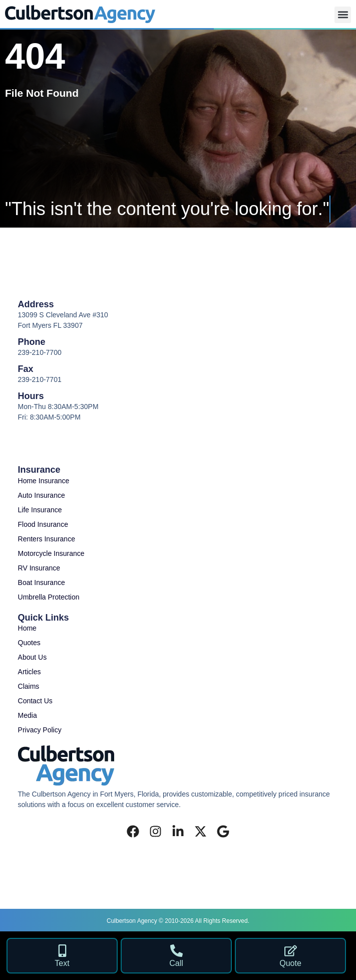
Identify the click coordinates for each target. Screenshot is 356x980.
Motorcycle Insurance (51, 553)
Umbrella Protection (49, 597)
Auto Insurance (42, 495)
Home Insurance (44, 481)
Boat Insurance (42, 582)
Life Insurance (40, 510)
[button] (343, 15)
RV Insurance (39, 568)
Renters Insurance (47, 539)
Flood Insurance (43, 524)
